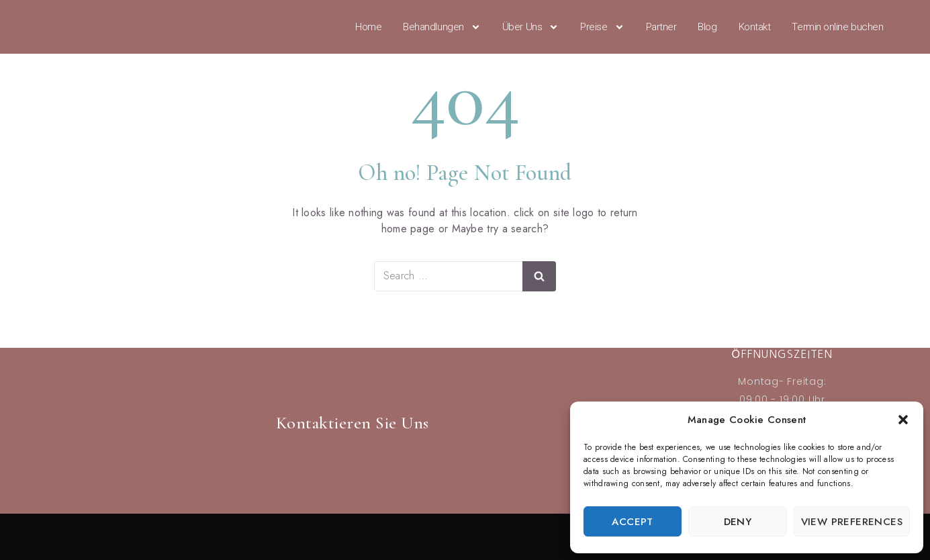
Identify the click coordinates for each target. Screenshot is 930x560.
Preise (602, 27)
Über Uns (530, 27)
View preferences (852, 522)
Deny (738, 522)
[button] (903, 420)
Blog (707, 27)
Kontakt (755, 27)
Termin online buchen (837, 27)
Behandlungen (442, 27)
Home (368, 27)
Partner (661, 27)
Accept (632, 522)
